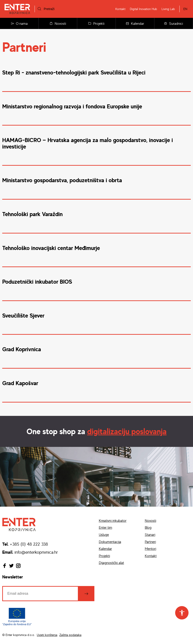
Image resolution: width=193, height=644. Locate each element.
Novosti (58, 23)
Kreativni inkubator (113, 520)
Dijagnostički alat (111, 563)
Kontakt (120, 9)
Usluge (104, 535)
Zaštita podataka (70, 635)
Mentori (150, 549)
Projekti (96, 23)
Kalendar (135, 23)
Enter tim (106, 527)
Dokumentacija (110, 542)
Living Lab (168, 9)
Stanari (150, 535)
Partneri (150, 542)
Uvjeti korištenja (47, 635)
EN (185, 9)
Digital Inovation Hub (143, 9)
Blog (148, 527)
